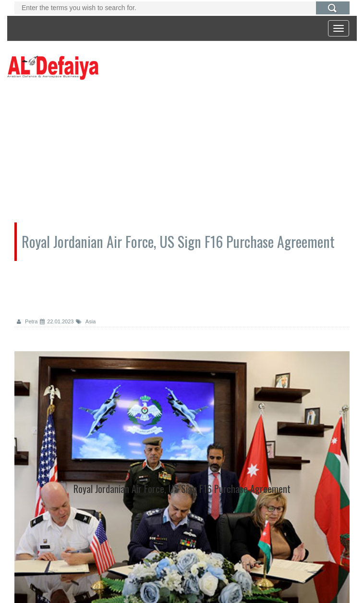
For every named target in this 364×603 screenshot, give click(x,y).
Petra (27, 321)
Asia (86, 321)
